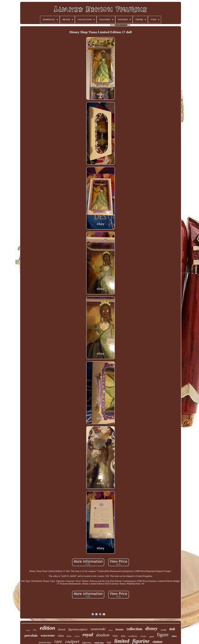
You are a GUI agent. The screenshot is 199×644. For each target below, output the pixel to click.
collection (134, 629)
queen (28, 630)
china (174, 636)
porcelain (31, 635)
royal (88, 635)
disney (151, 628)
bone (69, 636)
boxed (62, 629)
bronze (119, 629)
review (77, 636)
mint (123, 636)
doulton (103, 635)
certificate (133, 636)
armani (143, 636)
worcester (48, 635)
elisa (61, 636)
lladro (111, 630)
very (115, 636)
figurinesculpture (78, 629)
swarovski (98, 629)
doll (172, 629)
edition (47, 628)
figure (163, 635)
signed (152, 637)
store (35, 630)
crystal (163, 630)
